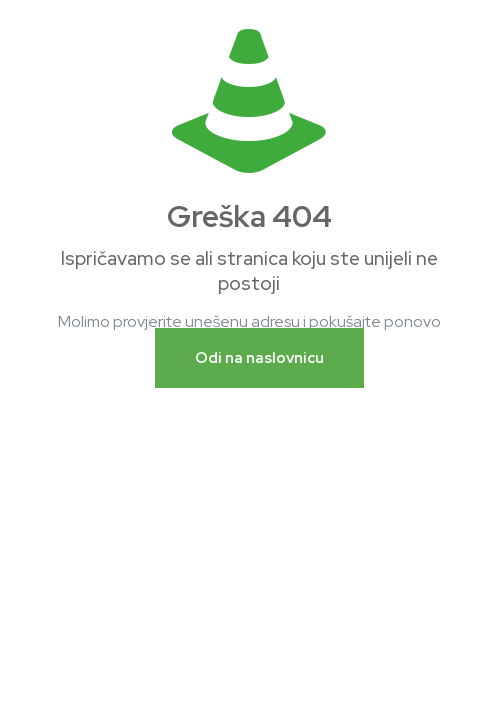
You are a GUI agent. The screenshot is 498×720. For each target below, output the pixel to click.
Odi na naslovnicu (259, 358)
